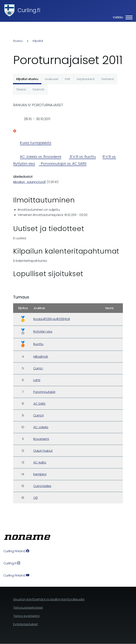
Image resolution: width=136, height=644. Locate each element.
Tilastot (21, 89)
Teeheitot (108, 79)
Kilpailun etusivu (27, 79)
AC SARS (39, 404)
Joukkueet (51, 79)
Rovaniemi (41, 439)
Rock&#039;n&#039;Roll (52, 319)
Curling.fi (29, 10)
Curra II (38, 415)
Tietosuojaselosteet (28, 608)
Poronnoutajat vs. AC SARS (63, 164)
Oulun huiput (43, 451)
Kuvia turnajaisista (36, 143)
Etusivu (18, 41)
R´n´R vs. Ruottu (82, 157)
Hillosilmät (41, 357)
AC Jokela (41, 427)
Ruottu (38, 344)
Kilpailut (38, 41)
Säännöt (38, 89)
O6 (35, 498)
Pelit (68, 79)
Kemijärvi (40, 474)
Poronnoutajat (44, 392)
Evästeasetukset (26, 624)
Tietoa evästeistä (26, 616)
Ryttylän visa (43, 332)
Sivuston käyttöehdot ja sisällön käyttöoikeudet (49, 599)
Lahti (37, 380)
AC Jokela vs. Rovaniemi (41, 157)
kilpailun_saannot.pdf (30, 182)
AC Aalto (40, 462)
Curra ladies (42, 486)
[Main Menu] (121, 17)
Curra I (38, 368)
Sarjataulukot (86, 79)
